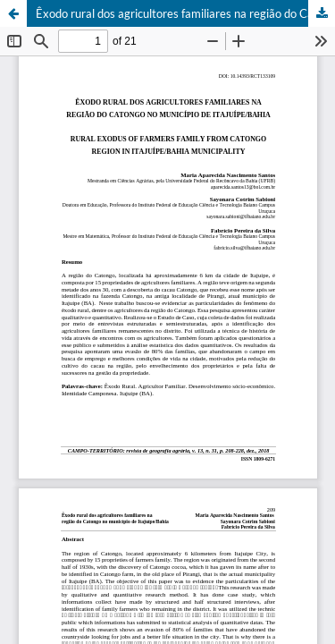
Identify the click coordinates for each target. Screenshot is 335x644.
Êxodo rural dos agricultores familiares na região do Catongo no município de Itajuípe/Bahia (185, 13)
